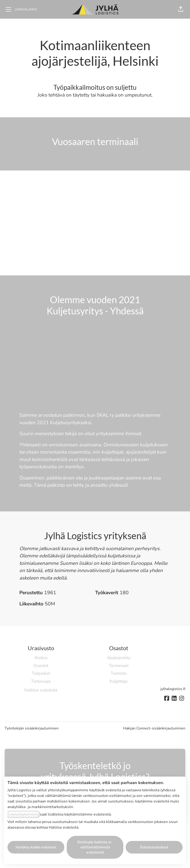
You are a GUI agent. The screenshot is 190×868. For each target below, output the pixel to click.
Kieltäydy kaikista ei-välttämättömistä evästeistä (95, 847)
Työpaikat (41, 673)
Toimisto (119, 673)
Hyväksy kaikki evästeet (36, 847)
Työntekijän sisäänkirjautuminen (32, 728)
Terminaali (119, 666)
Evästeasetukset (154, 847)
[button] (181, 9)
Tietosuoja (41, 681)
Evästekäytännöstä (23, 814)
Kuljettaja (119, 681)
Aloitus (41, 658)
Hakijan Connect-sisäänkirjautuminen (154, 728)
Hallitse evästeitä (41, 690)
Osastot (41, 666)
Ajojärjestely (119, 658)
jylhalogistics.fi (173, 689)
